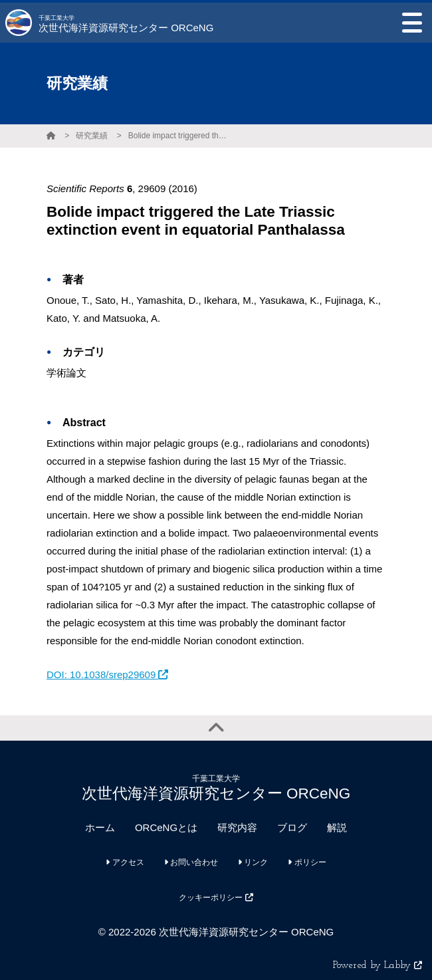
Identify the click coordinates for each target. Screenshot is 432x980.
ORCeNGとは (166, 827)
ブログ (292, 827)
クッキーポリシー (216, 898)
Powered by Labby (378, 966)
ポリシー (307, 862)
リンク (253, 862)
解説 (337, 827)
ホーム (100, 827)
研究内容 (237, 827)
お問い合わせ (191, 862)
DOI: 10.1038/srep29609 (107, 674)
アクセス (125, 862)
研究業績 (92, 136)
